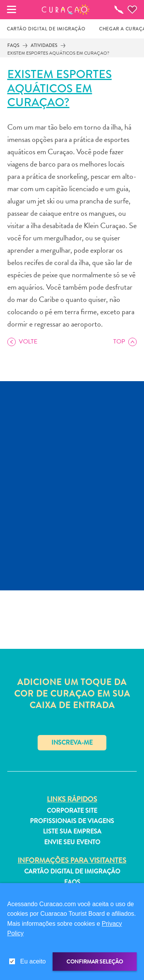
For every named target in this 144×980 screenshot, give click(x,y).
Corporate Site (72, 811)
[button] (65, 10)
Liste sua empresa (72, 832)
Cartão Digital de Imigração (72, 872)
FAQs (13, 45)
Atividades (44, 45)
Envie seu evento (72, 842)
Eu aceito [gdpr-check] (33, 961)
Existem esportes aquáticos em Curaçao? (58, 53)
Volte (28, 342)
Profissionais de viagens (72, 821)
